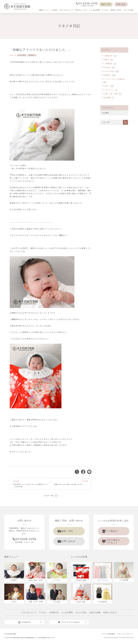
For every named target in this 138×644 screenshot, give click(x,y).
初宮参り (32, 55)
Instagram (30, 623)
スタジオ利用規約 (108, 635)
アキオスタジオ (72, 623)
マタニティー (108, 90)
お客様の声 (107, 56)
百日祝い (106, 67)
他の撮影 (106, 98)
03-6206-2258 (87, 3)
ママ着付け (111, 531)
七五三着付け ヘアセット (112, 542)
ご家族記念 (107, 64)
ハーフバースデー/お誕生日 (113, 79)
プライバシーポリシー (125, 635)
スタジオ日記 (22, 55)
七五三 (106, 86)
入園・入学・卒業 (110, 94)
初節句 (106, 60)
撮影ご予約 (106, 4)
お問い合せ (121, 4)
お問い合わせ (67, 542)
